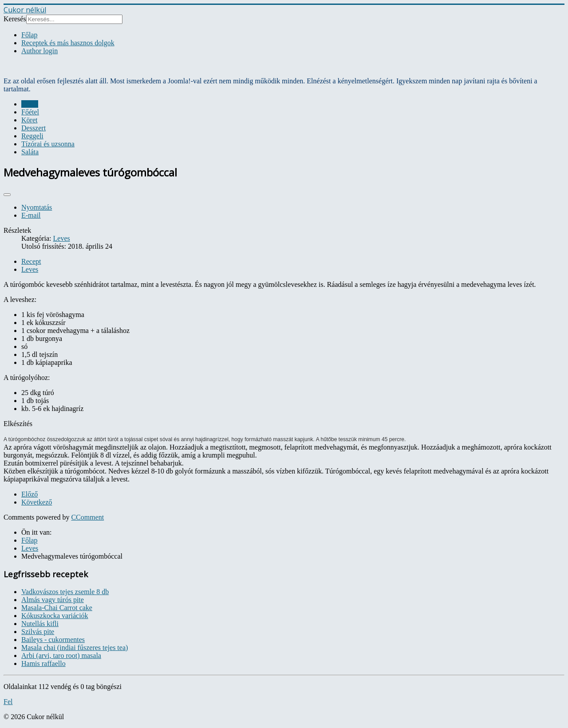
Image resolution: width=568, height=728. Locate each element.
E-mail (31, 215)
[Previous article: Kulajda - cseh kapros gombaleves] (30, 494)
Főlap (29, 35)
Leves (30, 104)
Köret (29, 120)
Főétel (30, 112)
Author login (39, 51)
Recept (31, 261)
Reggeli (32, 136)
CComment (87, 517)
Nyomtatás (37, 207)
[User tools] (7, 195)
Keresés (15, 19)
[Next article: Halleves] (37, 502)
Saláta (30, 152)
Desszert (34, 128)
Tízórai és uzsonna (48, 144)
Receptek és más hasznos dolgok (68, 43)
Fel (8, 702)
